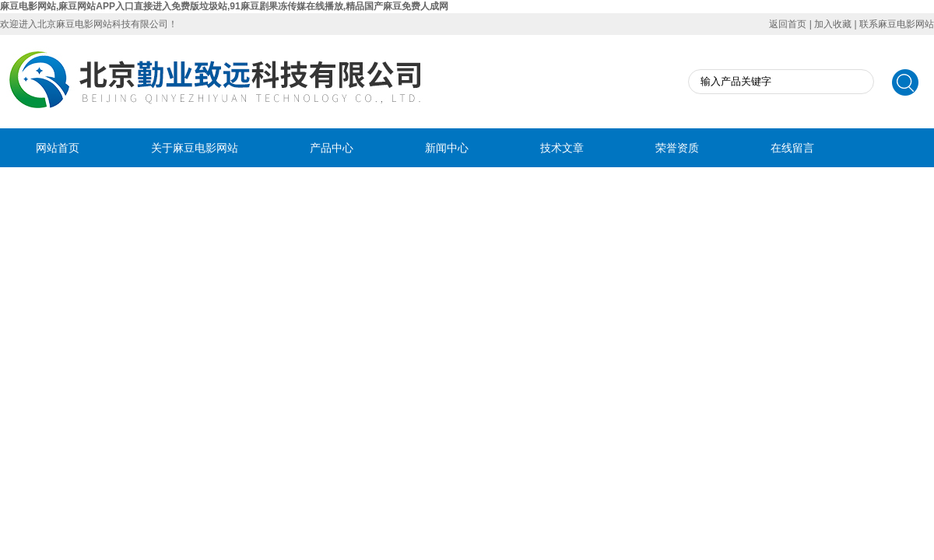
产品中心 (332, 148)
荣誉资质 (677, 148)
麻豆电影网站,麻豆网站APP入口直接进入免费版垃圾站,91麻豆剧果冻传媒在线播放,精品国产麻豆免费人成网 (224, 6)
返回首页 (788, 24)
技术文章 (562, 148)
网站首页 (58, 148)
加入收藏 (833, 24)
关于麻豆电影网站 (195, 148)
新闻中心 (447, 148)
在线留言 (792, 148)
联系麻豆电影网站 (897, 24)
